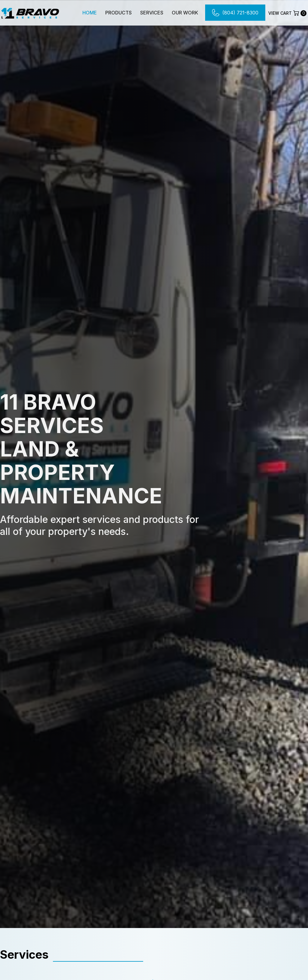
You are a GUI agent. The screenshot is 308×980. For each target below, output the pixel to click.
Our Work (185, 13)
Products (119, 13)
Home (90, 13)
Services (152, 13)
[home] (30, 13)
